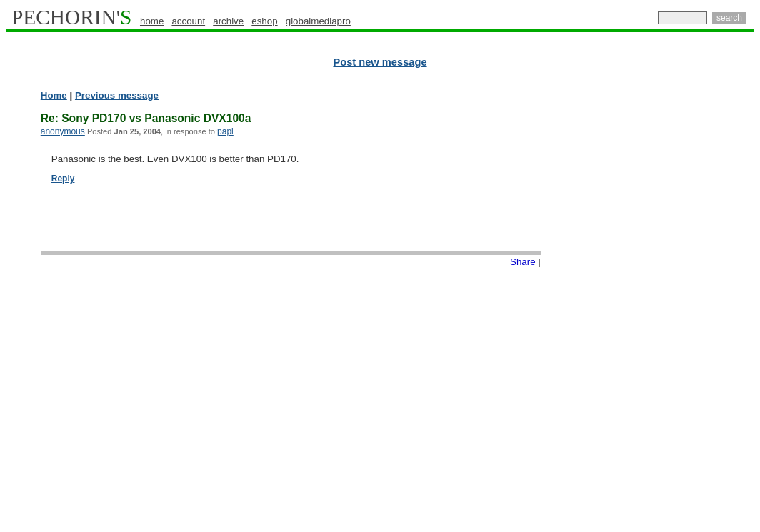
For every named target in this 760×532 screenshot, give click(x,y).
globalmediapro (318, 21)
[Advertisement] (692, 307)
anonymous (63, 131)
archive (228, 21)
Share (523, 262)
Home (54, 95)
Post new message (380, 62)
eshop (264, 21)
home (152, 21)
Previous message (117, 95)
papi (225, 131)
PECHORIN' (71, 17)
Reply (63, 179)
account (188, 21)
